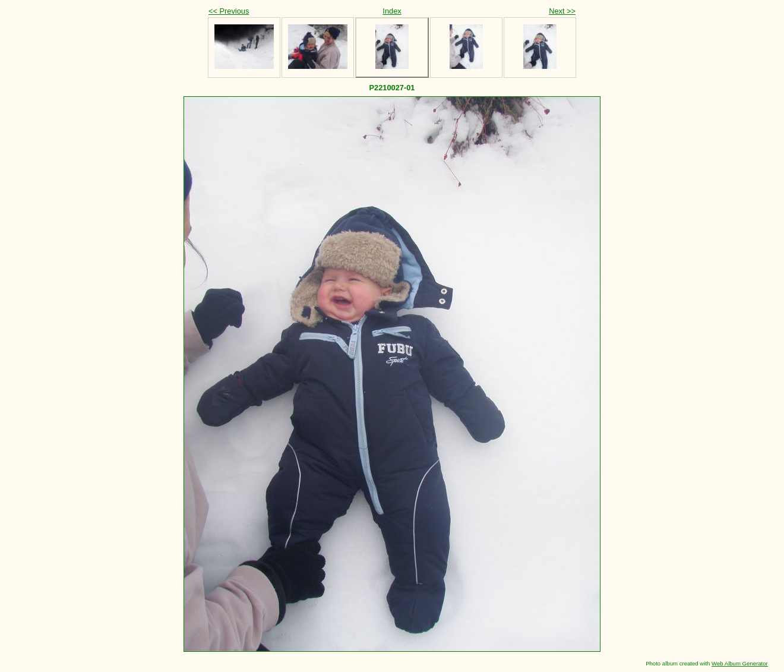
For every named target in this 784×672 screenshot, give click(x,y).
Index (392, 11)
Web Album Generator (740, 663)
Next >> (562, 11)
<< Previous (229, 11)
